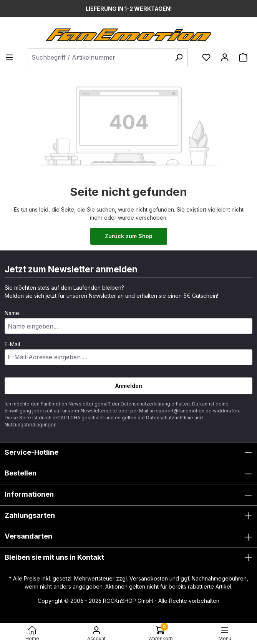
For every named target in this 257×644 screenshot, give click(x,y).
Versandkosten (149, 578)
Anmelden (129, 386)
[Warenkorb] (243, 57)
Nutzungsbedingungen (31, 425)
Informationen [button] (128, 495)
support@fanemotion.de (184, 411)
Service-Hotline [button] (128, 453)
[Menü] (12, 57)
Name (12, 313)
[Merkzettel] (206, 57)
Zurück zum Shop (129, 236)
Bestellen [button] (128, 474)
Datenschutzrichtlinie (170, 418)
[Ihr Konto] (225, 57)
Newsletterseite (99, 411)
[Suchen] (179, 57)
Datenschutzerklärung (145, 404)
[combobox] (108, 57)
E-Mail (12, 344)
